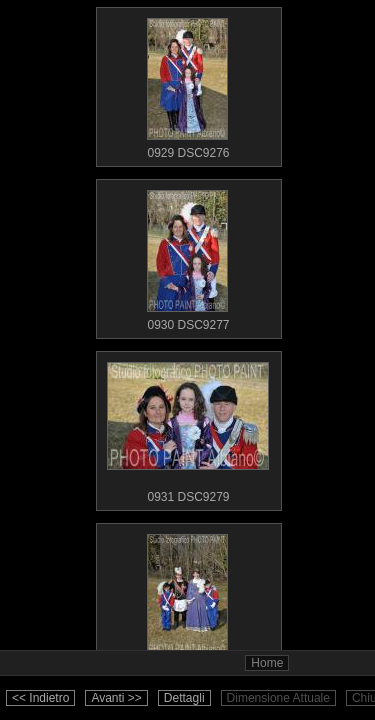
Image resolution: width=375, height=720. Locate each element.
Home (267, 663)
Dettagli (184, 698)
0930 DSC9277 (188, 256)
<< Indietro (40, 698)
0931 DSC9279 (188, 428)
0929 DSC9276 (188, 84)
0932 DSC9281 (188, 600)
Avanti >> (116, 698)
